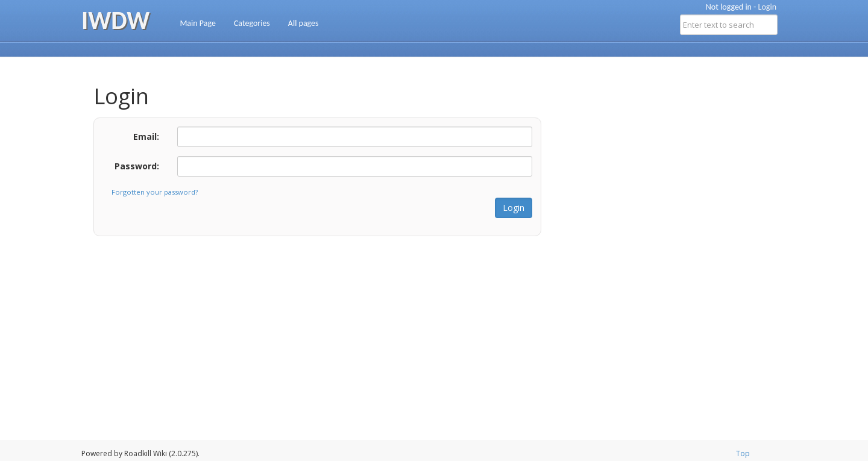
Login (767, 7)
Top (743, 453)
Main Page (198, 23)
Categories (252, 23)
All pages (303, 23)
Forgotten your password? (155, 192)
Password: (137, 166)
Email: (146, 136)
